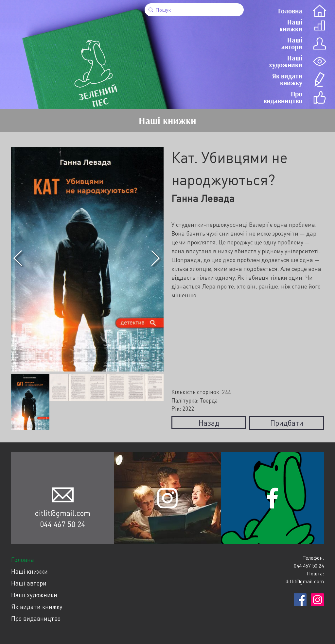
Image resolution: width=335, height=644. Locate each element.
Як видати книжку (37, 607)
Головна (23, 560)
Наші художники (34, 595)
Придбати (287, 423)
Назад (209, 423)
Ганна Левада (203, 198)
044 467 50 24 (62, 524)
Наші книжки (29, 571)
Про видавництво (36, 618)
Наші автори (29, 583)
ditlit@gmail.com (63, 513)
